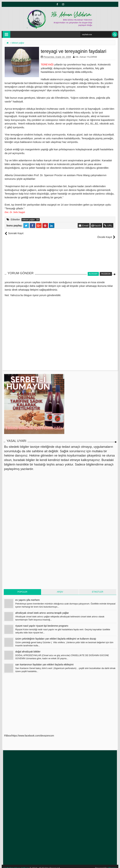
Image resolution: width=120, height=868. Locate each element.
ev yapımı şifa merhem (28, 596)
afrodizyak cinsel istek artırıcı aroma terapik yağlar (42, 609)
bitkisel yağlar (29, 220)
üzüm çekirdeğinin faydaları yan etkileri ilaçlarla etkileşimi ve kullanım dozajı (56, 635)
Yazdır (96, 225)
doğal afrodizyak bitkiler (28, 648)
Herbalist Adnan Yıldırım (16, 865)
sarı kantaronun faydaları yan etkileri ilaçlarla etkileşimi (44, 661)
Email (84, 225)
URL (108, 225)
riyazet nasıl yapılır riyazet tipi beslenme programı (42, 622)
